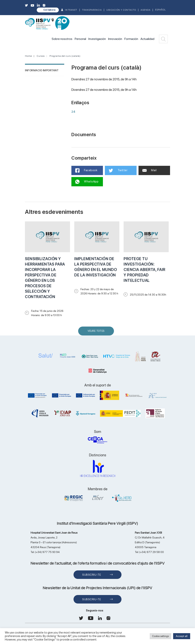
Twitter (118, 170)
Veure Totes (97, 332)
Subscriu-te (92, 575)
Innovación (115, 39)
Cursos (41, 56)
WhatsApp (87, 182)
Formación (131, 39)
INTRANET (71, 10)
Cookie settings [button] (160, 636)
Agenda (146, 10)
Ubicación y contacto (121, 10)
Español (161, 10)
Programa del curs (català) (65, 56)
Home (28, 56)
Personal (80, 39)
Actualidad (147, 39)
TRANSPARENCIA (92, 10)
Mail (150, 170)
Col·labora (49, 10)
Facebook (86, 170)
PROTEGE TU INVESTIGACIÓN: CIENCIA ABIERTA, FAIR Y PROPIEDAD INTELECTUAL (145, 270)
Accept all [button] (182, 636)
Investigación (97, 39)
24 (73, 112)
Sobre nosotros (62, 39)
